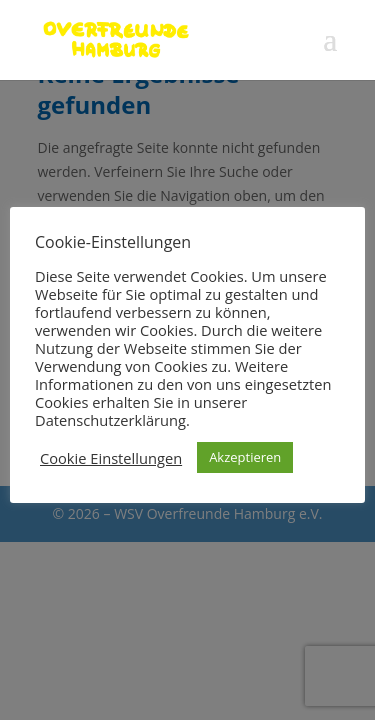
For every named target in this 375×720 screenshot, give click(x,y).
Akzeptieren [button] (245, 457)
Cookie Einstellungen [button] (111, 458)
